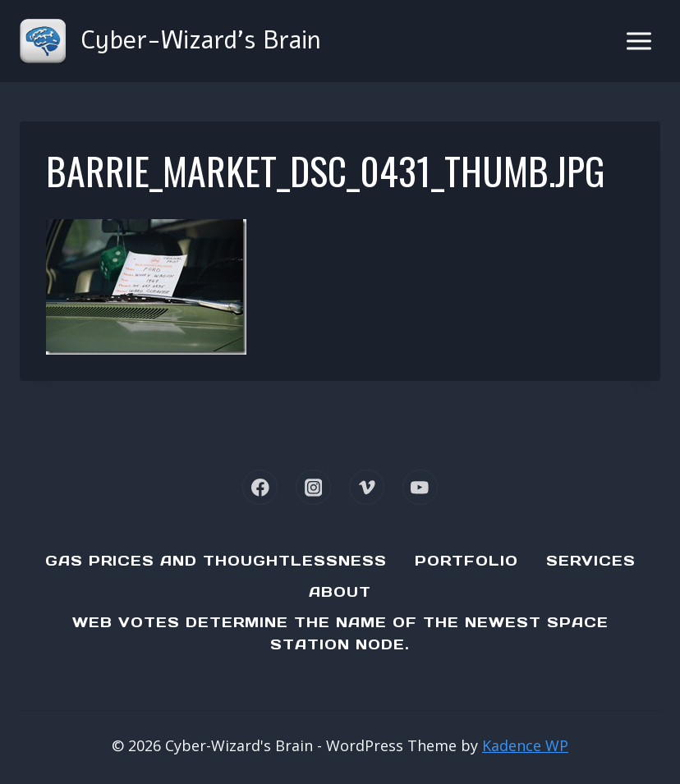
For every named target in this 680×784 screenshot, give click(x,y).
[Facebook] (260, 487)
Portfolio (466, 561)
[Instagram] (313, 487)
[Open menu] (639, 41)
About (340, 592)
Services (591, 561)
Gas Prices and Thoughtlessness (216, 561)
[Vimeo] (367, 487)
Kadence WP (525, 745)
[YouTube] (420, 487)
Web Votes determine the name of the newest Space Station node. (340, 633)
